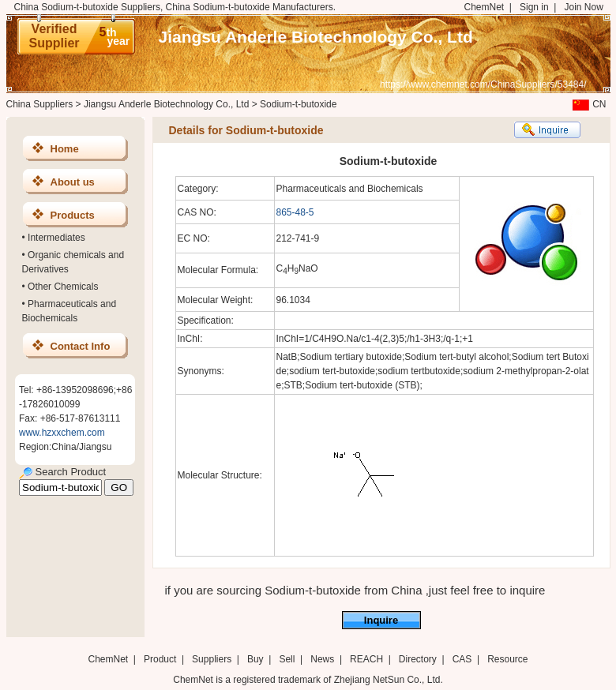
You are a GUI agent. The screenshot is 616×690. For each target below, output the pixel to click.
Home (65, 149)
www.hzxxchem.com (62, 433)
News (322, 659)
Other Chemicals (63, 287)
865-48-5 (295, 212)
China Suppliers (40, 104)
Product (162, 659)
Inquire (381, 620)
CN (588, 104)
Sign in (534, 7)
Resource (507, 659)
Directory (418, 659)
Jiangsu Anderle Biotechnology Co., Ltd (316, 37)
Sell (287, 659)
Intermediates (56, 238)
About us (73, 182)
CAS (462, 659)
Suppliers (212, 659)
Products (73, 215)
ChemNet (485, 7)
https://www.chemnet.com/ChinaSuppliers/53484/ (483, 84)
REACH (366, 659)
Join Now (583, 7)
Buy (255, 659)
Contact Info (81, 346)
